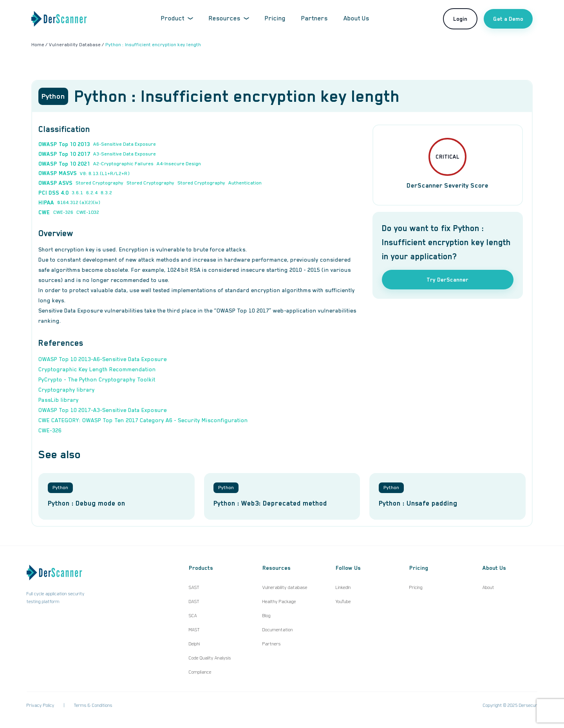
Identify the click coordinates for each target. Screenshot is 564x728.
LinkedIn (343, 587)
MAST (194, 630)
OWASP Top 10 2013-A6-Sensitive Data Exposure (103, 359)
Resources (229, 18)
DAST (194, 602)
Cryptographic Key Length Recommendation (97, 369)
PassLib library (59, 400)
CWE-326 (63, 212)
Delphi (194, 644)
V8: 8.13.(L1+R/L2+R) (105, 173)
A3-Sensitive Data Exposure (125, 154)
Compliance (200, 672)
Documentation (278, 630)
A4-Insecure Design (179, 164)
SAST (194, 587)
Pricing (275, 18)
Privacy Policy (41, 705)
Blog (267, 616)
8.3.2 (106, 193)
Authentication (245, 183)
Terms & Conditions (93, 705)
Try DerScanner (447, 280)
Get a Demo (508, 19)
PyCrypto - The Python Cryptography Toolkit (97, 379)
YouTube (343, 602)
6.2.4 (92, 193)
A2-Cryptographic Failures (123, 164)
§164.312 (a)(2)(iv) (79, 202)
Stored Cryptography (99, 183)
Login (460, 19)
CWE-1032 (88, 212)
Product (177, 18)
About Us (356, 18)
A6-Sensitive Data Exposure (125, 144)
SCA (193, 616)
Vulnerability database (285, 587)
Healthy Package (279, 602)
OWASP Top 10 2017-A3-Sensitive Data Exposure (103, 410)
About (488, 587)
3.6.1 (77, 193)
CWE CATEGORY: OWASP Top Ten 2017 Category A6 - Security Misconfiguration (143, 420)
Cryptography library (67, 390)
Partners (315, 18)
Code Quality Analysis (210, 658)
